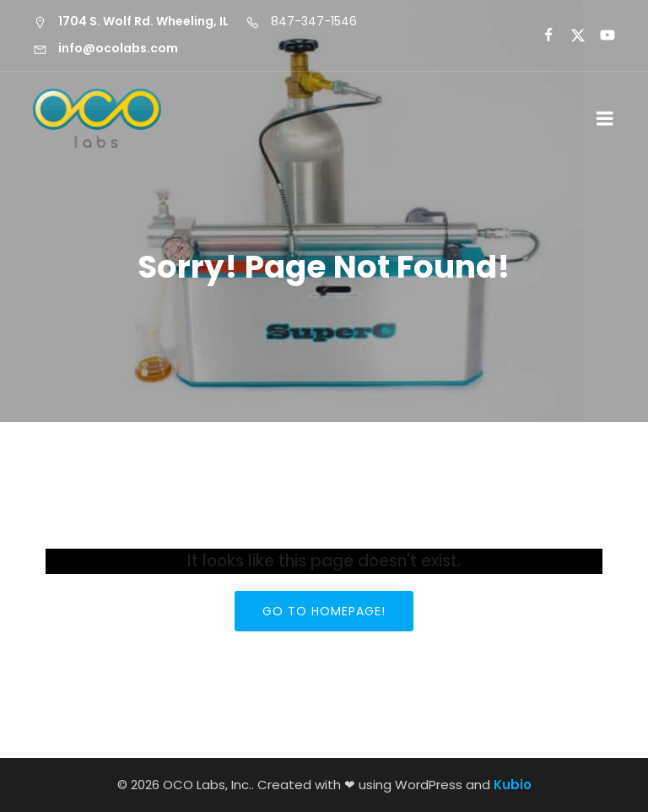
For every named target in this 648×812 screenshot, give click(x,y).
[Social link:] (541, 35)
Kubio (513, 785)
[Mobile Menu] (605, 119)
